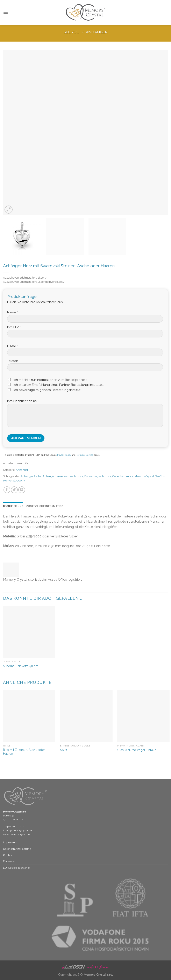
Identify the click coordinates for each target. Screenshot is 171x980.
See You (71, 32)
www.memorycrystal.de (16, 834)
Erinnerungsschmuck (98, 476)
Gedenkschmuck (123, 476)
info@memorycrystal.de (19, 830)
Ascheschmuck (74, 476)
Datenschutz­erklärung (17, 849)
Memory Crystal (144, 476)
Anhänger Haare (53, 476)
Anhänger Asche (31, 476)
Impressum (10, 842)
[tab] (13, 506)
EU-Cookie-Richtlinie (16, 868)
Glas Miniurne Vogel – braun (137, 750)
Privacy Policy (64, 455)
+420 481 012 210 (15, 827)
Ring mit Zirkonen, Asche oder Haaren (24, 752)
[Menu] (6, 12)
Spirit (63, 750)
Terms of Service (85, 455)
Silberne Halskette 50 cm (21, 666)
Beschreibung (13, 506)
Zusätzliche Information (45, 506)
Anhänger (97, 32)
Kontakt (8, 855)
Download (10, 861)
